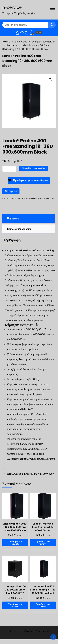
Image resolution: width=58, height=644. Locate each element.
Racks (21, 199)
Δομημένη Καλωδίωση (40, 199)
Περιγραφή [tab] (13, 218)
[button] (50, 80)
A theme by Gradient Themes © (29, 631)
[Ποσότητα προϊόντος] (9, 169)
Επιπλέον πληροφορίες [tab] (19, 229)
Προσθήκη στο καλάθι (34, 168)
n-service (12, 7)
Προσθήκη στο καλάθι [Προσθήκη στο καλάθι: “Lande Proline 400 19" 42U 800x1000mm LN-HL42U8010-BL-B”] (15, 543)
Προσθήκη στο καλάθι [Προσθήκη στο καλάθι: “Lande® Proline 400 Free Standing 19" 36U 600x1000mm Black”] (43, 605)
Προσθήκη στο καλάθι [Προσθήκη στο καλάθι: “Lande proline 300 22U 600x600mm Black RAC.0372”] (15, 605)
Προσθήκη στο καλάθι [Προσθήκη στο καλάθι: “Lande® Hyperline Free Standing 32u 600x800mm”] (43, 543)
